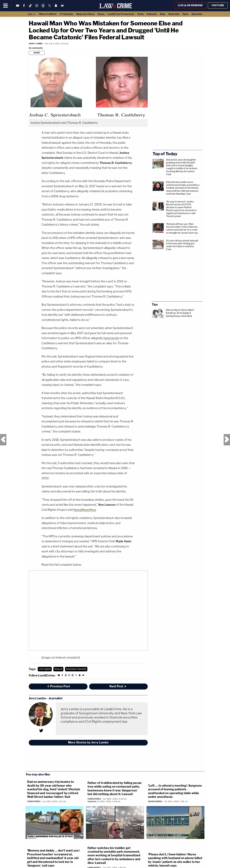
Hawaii (58, 669)
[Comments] (36, 48)
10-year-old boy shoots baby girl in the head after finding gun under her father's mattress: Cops (182, 245)
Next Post (227, 440)
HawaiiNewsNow (85, 510)
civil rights (45, 669)
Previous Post (3, 440)
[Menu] (6, 6)
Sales (185, 14)
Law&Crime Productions (121, 14)
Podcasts (152, 14)
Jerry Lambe (36, 44)
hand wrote (111, 338)
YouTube (218, 5)
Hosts (140, 14)
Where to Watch (48, 14)
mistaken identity (76, 669)
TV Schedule (66, 14)
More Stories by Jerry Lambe (88, 742)
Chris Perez (34, 801)
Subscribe (197, 14)
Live (32, 14)
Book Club (174, 14)
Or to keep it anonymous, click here (179, 314)
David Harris (155, 801)
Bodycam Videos (85, 14)
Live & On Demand (190, 5)
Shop (163, 14)
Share (37, 53)
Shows (101, 14)
